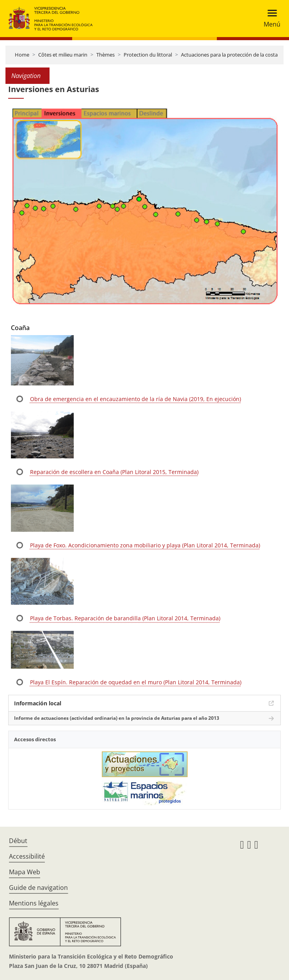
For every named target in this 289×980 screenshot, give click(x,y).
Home (22, 55)
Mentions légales (34, 903)
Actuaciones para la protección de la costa (229, 55)
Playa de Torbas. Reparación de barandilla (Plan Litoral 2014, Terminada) (125, 618)
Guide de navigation (38, 888)
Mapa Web (25, 872)
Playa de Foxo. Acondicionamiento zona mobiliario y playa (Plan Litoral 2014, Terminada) (145, 545)
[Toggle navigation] (270, 19)
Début (18, 841)
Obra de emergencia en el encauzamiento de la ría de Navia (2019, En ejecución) (136, 399)
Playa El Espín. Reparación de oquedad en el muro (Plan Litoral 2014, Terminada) (136, 682)
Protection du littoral (148, 55)
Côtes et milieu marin (63, 55)
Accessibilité (27, 856)
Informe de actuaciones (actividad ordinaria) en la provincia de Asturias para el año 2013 (117, 718)
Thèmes (105, 55)
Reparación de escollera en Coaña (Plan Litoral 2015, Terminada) (114, 472)
